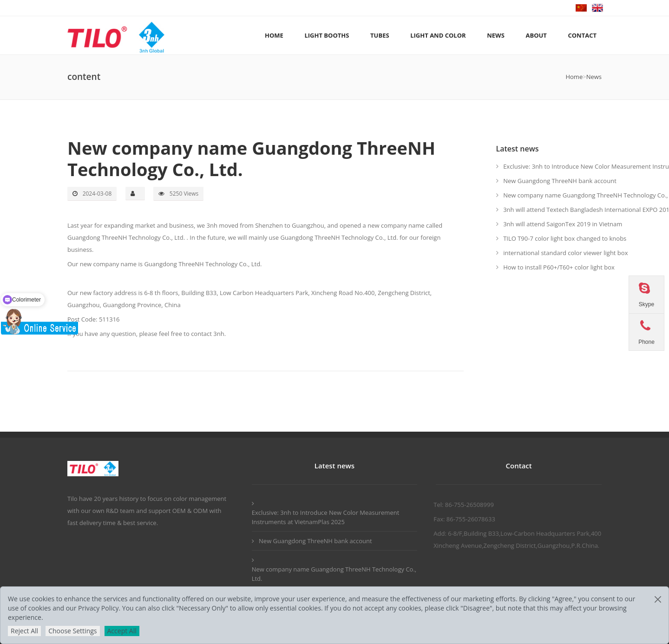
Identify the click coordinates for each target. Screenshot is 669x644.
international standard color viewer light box (565, 253)
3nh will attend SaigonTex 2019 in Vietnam (563, 224)
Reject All (24, 631)
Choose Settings (72, 631)
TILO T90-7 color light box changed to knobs (565, 238)
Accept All (122, 631)
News (594, 77)
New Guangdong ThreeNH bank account (560, 181)
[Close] (658, 599)
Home (574, 77)
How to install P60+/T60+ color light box (559, 267)
